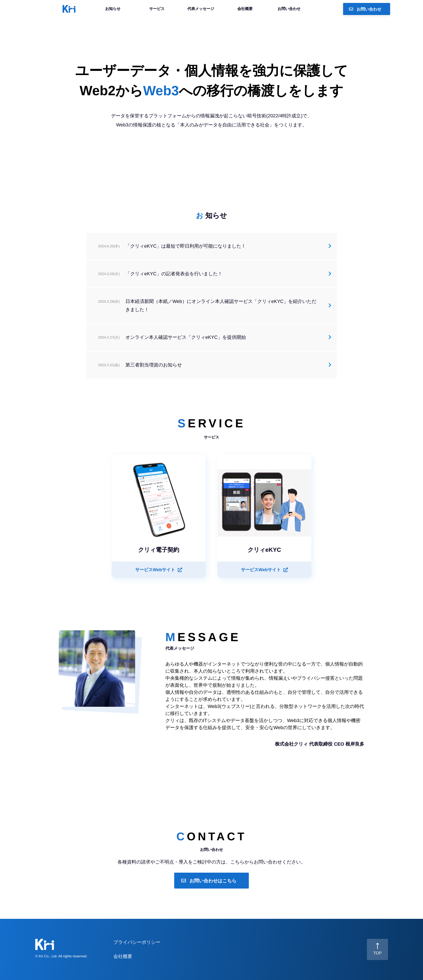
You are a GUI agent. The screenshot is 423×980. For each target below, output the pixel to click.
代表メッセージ (201, 9)
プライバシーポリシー (137, 942)
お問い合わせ (289, 9)
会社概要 (245, 9)
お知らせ (113, 9)
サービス (157, 9)
